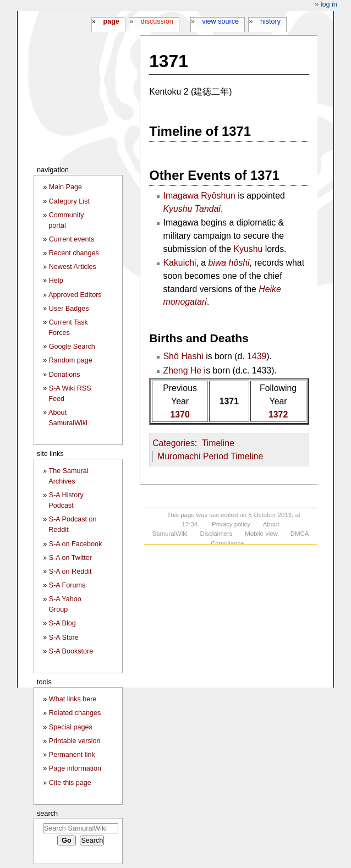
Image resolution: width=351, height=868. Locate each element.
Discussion (157, 21)
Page (111, 21)
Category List (69, 201)
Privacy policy (231, 524)
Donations (65, 375)
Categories (174, 443)
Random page (71, 360)
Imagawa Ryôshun (199, 196)
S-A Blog (62, 623)
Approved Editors (75, 295)
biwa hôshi (229, 263)
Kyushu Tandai (192, 209)
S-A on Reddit (70, 572)
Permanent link (72, 755)
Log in (329, 4)
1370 (180, 414)
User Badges (69, 309)
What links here (73, 699)
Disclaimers (216, 534)
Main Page (65, 187)
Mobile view (261, 534)
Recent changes (74, 253)
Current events (72, 239)
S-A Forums (67, 585)
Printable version (75, 741)
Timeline (218, 443)
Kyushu (248, 249)
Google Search (72, 347)
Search (47, 813)
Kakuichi (180, 263)
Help (56, 281)
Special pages (71, 727)
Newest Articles (73, 267)
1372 (278, 414)
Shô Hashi (183, 356)
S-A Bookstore (71, 651)
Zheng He (183, 370)
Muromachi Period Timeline (210, 456)
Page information (75, 768)
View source (221, 21)
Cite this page (70, 783)
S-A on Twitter (70, 558)
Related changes (75, 713)
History (270, 21)
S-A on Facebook (76, 544)
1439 (257, 356)
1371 (229, 401)
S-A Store (64, 638)
